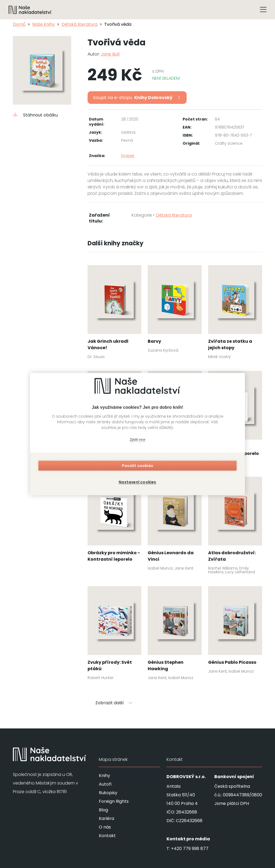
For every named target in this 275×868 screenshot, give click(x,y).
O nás (105, 827)
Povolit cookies (137, 467)
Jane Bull (110, 54)
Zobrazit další (114, 703)
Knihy (104, 776)
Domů (19, 24)
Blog (103, 810)
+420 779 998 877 (190, 849)
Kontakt (107, 836)
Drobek (128, 156)
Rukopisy (108, 793)
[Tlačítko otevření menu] (263, 10)
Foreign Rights (114, 801)
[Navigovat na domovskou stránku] (30, 10)
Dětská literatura (79, 24)
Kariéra (106, 818)
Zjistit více (137, 441)
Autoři (105, 784)
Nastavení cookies (137, 481)
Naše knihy (44, 24)
